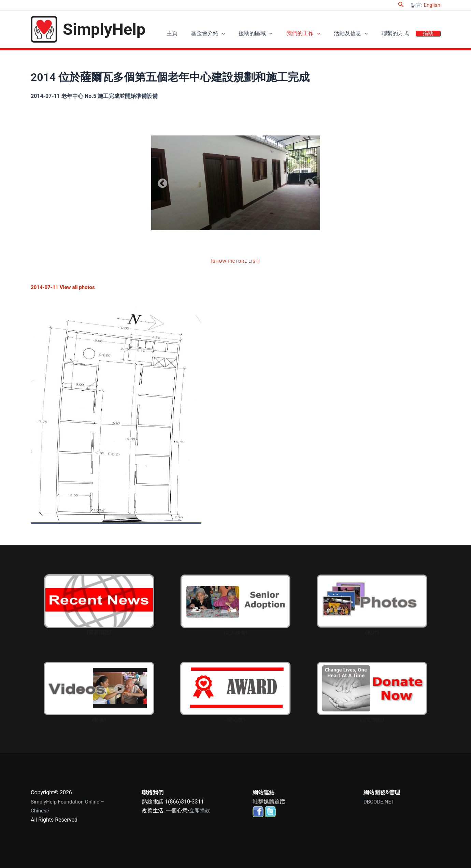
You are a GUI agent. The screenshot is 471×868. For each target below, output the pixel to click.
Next (307, 182)
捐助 (430, 34)
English (432, 5)
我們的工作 (315, 34)
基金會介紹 (227, 34)
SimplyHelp (104, 29)
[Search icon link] (401, 5)
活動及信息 (359, 34)
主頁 (194, 34)
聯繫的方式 (400, 34)
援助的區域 (271, 34)
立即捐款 (200, 811)
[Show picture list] (236, 261)
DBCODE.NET (380, 802)
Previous (160, 182)
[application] (241, 34)
